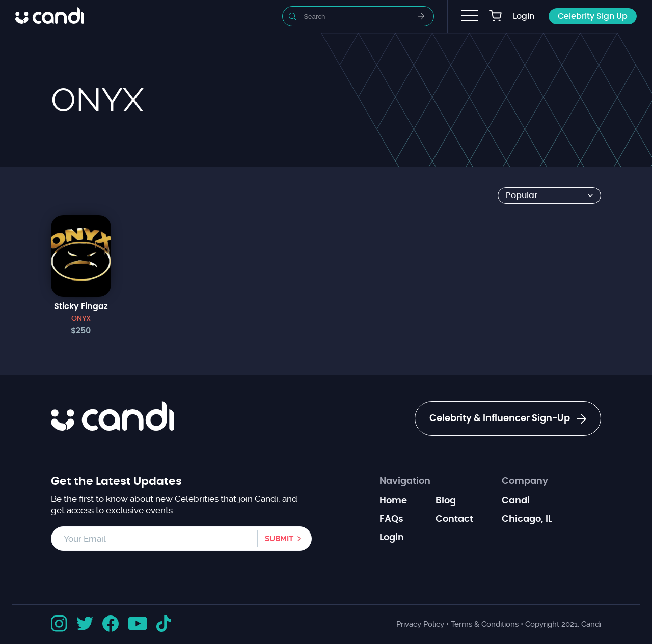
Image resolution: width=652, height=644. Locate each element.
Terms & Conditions (485, 624)
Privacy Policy (420, 624)
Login (524, 16)
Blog (446, 501)
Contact (454, 519)
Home (393, 501)
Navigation (405, 481)
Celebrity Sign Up (593, 16)
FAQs (391, 519)
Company (525, 481)
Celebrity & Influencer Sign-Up (508, 419)
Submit (279, 539)
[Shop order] (549, 195)
